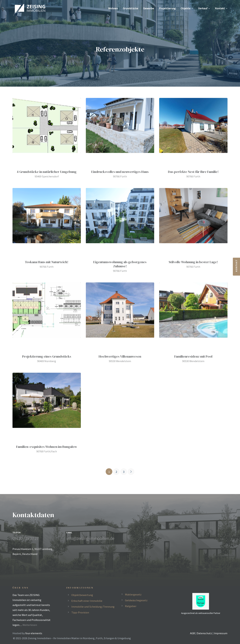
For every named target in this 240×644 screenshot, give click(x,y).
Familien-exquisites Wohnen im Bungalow (47, 447)
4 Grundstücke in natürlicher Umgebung (47, 172)
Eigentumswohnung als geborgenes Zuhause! (120, 264)
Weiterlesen (30, 625)
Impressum (221, 633)
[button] (236, 267)
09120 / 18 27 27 (25, 538)
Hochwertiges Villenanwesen (120, 356)
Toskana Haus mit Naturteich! (47, 262)
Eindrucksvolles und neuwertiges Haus (120, 172)
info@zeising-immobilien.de (90, 538)
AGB (192, 633)
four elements (34, 633)
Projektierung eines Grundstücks (47, 356)
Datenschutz (204, 633)
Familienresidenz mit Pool (193, 356)
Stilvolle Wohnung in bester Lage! (193, 262)
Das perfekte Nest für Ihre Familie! (193, 172)
